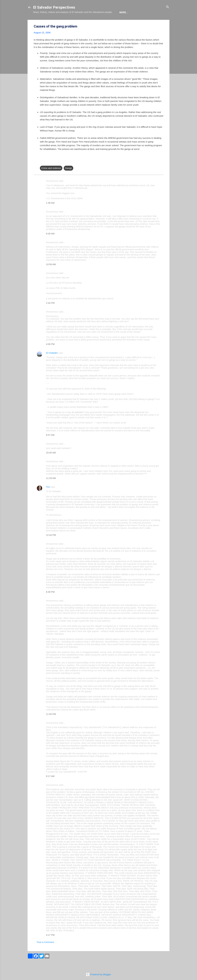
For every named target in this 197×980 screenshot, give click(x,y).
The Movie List (98, 22)
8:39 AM (50, 243)
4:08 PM (50, 353)
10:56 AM (51, 274)
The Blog (55, 22)
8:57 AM (50, 444)
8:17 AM (50, 785)
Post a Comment (45, 951)
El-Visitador (52, 362)
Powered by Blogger (98, 974)
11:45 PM (51, 723)
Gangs (68, 177)
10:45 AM (51, 462)
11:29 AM (51, 487)
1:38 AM (50, 212)
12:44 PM (51, 544)
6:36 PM (50, 601)
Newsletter (121, 22)
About (40, 22)
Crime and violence (51, 177)
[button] (161, 36)
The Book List (75, 22)
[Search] (168, 7)
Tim (48, 496)
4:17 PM (50, 944)
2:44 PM (50, 312)
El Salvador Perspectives (54, 7)
